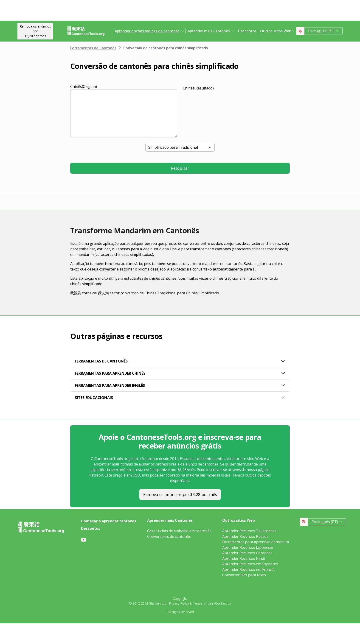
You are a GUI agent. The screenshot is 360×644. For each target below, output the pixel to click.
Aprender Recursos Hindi (243, 558)
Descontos (247, 31)
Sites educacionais (94, 398)
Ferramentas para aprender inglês (110, 385)
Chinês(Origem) (84, 86)
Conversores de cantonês (169, 536)
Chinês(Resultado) (198, 88)
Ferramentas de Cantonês (93, 48)
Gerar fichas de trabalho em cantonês (179, 531)
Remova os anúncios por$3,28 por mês (35, 31)
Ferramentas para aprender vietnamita (255, 542)
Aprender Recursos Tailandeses (249, 531)
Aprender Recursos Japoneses (248, 547)
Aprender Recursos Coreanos (247, 553)
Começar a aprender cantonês (109, 521)
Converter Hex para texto (244, 575)
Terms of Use (203, 603)
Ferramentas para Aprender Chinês (110, 373)
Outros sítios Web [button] (276, 31)
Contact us (223, 603)
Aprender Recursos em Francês (249, 569)
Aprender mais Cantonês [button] (209, 31)
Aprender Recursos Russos (245, 536)
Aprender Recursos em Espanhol (250, 564)
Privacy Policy (179, 603)
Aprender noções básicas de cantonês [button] (148, 31)
